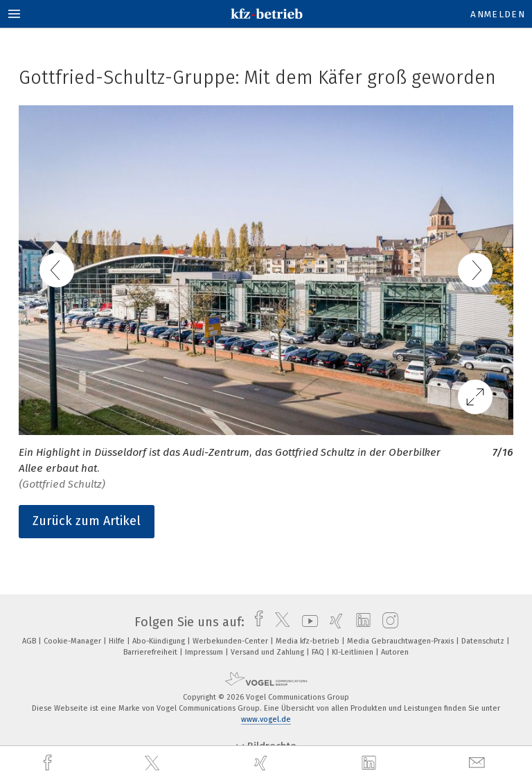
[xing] (263, 763)
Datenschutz (484, 641)
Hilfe (118, 641)
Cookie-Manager (73, 641)
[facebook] (49, 763)
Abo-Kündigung (160, 641)
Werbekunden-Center (231, 641)
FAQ (319, 652)
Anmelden (498, 14)
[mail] (479, 763)
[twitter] (154, 763)
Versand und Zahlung (268, 652)
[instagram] (387, 622)
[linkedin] (371, 763)
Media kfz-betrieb (309, 641)
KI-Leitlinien (354, 652)
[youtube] (307, 622)
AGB (30, 641)
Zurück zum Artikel (87, 521)
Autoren (395, 652)
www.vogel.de (266, 719)
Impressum (205, 652)
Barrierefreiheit (151, 652)
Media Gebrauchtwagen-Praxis (401, 641)
